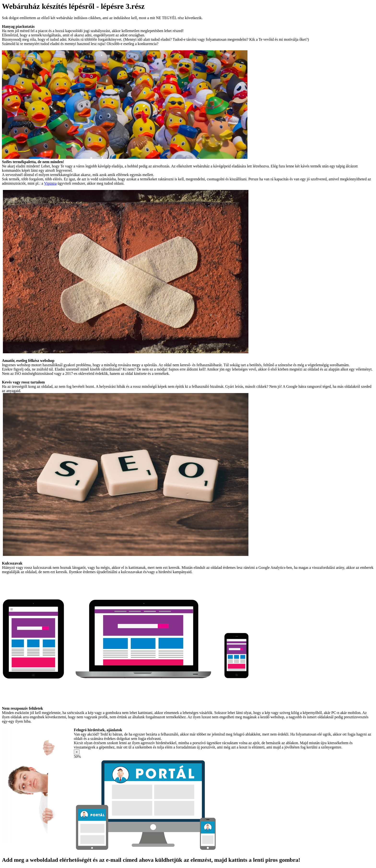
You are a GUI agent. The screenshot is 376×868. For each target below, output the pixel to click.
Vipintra (50, 183)
